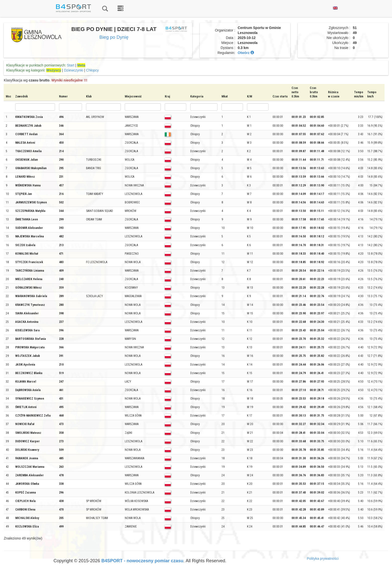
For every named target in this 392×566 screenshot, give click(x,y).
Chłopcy (92, 70)
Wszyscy (54, 70)
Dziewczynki (74, 70)
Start (71, 65)
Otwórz (246, 53)
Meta (81, 65)
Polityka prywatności (323, 559)
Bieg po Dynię (114, 37)
